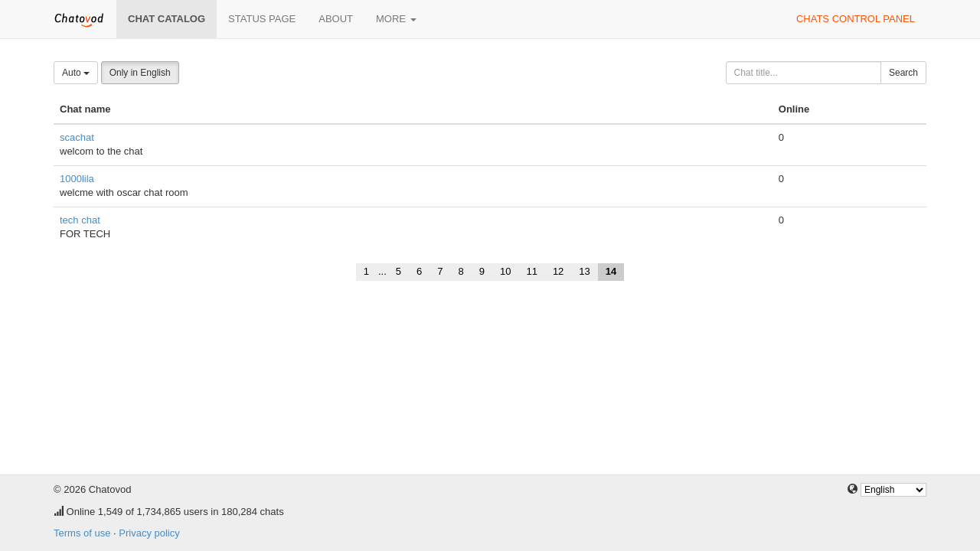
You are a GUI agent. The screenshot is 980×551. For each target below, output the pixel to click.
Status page (262, 19)
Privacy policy (149, 533)
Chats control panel (856, 19)
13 (584, 271)
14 (611, 271)
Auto (76, 73)
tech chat (80, 220)
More (396, 19)
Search (903, 73)
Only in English (140, 73)
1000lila (77, 179)
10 (505, 271)
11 (531, 271)
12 (558, 271)
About (336, 19)
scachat (77, 137)
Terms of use (82, 533)
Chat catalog (167, 19)
